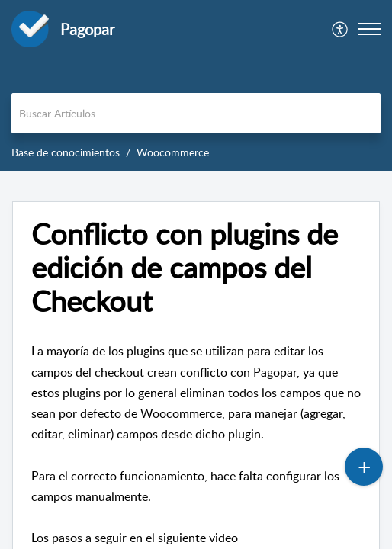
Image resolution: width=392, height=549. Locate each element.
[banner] (196, 85)
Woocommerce (173, 152)
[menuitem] (341, 29)
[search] (196, 113)
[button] (341, 29)
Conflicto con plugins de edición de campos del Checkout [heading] (185, 267)
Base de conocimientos (66, 152)
